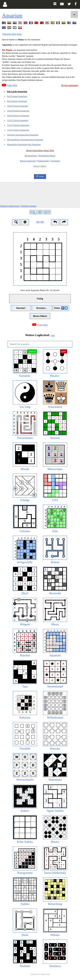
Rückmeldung (31, 156)
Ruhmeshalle (43, 161)
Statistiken (55, 161)
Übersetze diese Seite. (12, 34)
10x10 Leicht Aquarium (18, 106)
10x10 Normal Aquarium (18, 111)
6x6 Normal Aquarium (17, 96)
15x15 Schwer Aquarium (18, 130)
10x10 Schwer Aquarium (18, 115)
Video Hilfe (12, 85)
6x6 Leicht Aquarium (17, 91)
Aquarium (12, 16)
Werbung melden (29, 206)
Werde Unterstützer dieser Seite (40, 150)
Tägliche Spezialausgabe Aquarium (23, 135)
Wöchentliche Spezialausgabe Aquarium (25, 139)
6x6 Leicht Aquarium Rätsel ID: (40, 290)
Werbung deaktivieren (10, 206)
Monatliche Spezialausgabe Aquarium (24, 144)
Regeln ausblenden (70, 85)
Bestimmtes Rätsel (47, 156)
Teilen (41, 176)
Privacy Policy (40, 166)
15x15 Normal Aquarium (18, 125)
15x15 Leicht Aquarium (18, 120)
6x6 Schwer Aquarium (17, 101)
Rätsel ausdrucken (28, 161)
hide (53, 335)
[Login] (5, 4)
